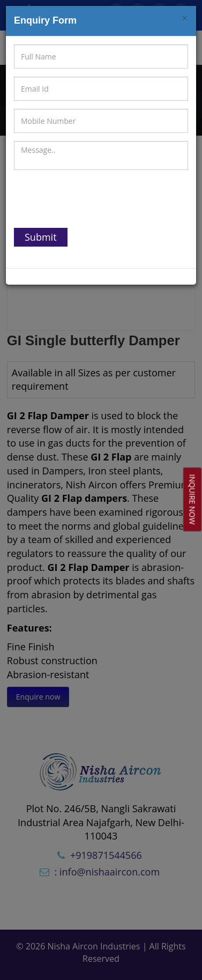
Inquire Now (193, 500)
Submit (41, 237)
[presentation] (95, 199)
